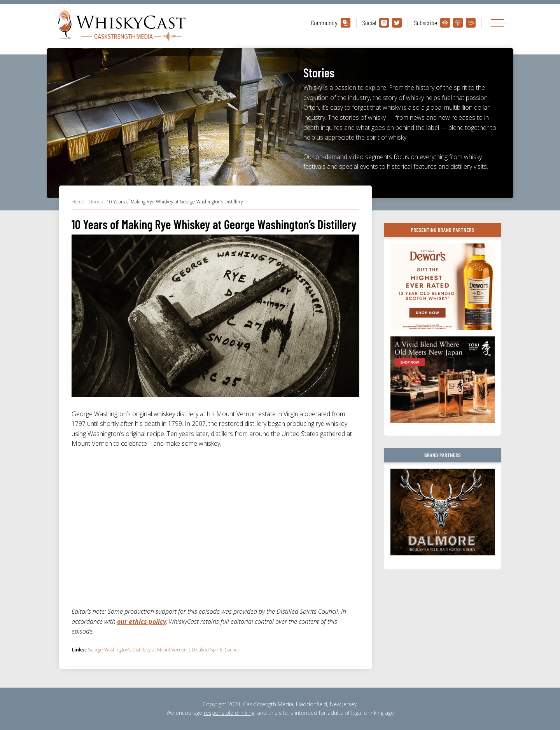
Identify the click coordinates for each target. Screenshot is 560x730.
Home (78, 202)
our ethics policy (142, 621)
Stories (95, 202)
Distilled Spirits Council (216, 650)
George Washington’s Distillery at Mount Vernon (137, 650)
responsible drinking (229, 713)
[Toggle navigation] (497, 23)
